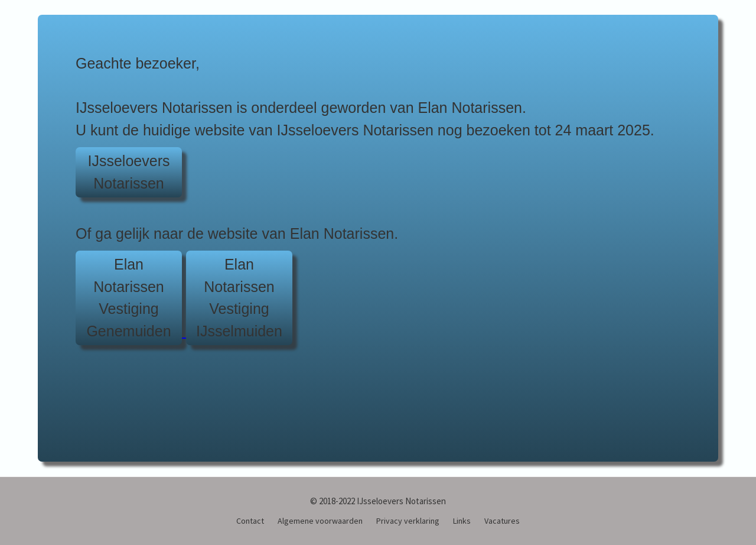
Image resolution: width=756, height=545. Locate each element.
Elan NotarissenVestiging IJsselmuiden (239, 298)
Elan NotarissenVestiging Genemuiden (128, 298)
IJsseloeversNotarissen (129, 172)
